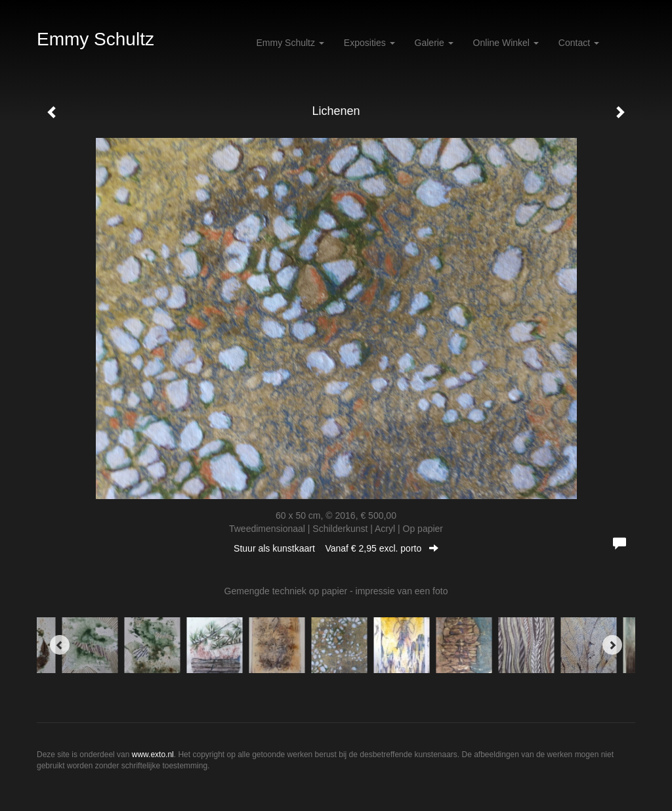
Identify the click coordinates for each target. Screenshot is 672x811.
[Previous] (60, 645)
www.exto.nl (153, 755)
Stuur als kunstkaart (336, 548)
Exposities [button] (369, 43)
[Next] (612, 645)
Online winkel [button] (506, 43)
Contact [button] (579, 43)
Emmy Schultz (95, 39)
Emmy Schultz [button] (290, 43)
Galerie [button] (434, 43)
